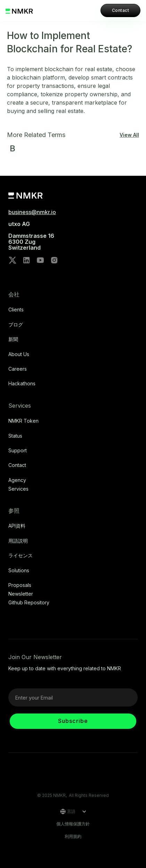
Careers (18, 369)
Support (18, 451)
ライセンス (21, 556)
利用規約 (73, 836)
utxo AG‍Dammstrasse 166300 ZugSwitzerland (31, 236)
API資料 (17, 526)
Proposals (20, 585)
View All (129, 135)
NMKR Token (23, 421)
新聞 (13, 339)
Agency (17, 480)
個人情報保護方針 (73, 824)
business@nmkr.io (32, 212)
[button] (71, 812)
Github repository (29, 603)
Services (18, 489)
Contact (120, 10)
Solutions (19, 571)
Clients (16, 310)
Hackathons (22, 384)
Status (15, 436)
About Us (19, 354)
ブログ (16, 325)
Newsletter (21, 594)
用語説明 (18, 541)
